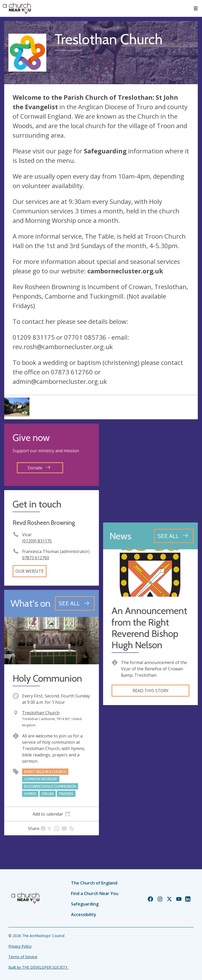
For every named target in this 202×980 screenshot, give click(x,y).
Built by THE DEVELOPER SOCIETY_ (39, 967)
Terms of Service (23, 957)
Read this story (151, 691)
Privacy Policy (20, 946)
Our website (30, 571)
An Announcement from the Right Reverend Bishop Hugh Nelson (149, 628)
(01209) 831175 (37, 541)
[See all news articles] (174, 536)
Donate (39, 468)
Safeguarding (85, 904)
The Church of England (94, 883)
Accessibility (84, 914)
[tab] (52, 814)
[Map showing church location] (150, 471)
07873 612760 (36, 558)
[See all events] (75, 603)
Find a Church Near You (95, 893)
